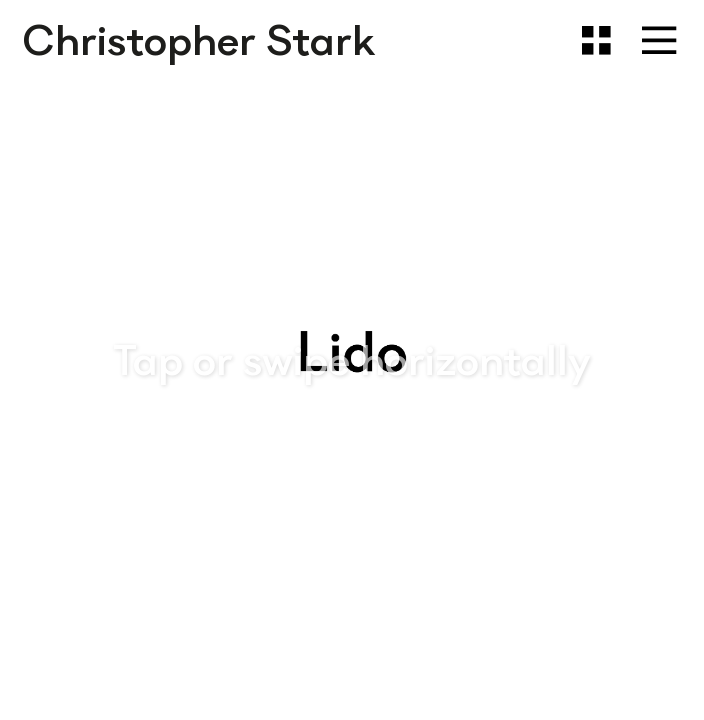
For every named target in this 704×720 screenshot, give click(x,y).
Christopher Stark (199, 40)
